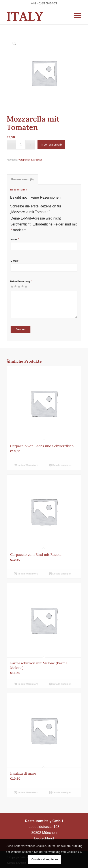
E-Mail (15, 261)
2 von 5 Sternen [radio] (14, 286)
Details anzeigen (60, 465)
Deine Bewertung (21, 281)
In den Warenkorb (51, 145)
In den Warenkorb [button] (26, 465)
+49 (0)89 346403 (44, 3)
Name (15, 239)
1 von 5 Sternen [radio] (12, 286)
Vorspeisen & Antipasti (30, 160)
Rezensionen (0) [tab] (22, 179)
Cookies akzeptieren (45, 859)
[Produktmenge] (21, 145)
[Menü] (75, 16)
